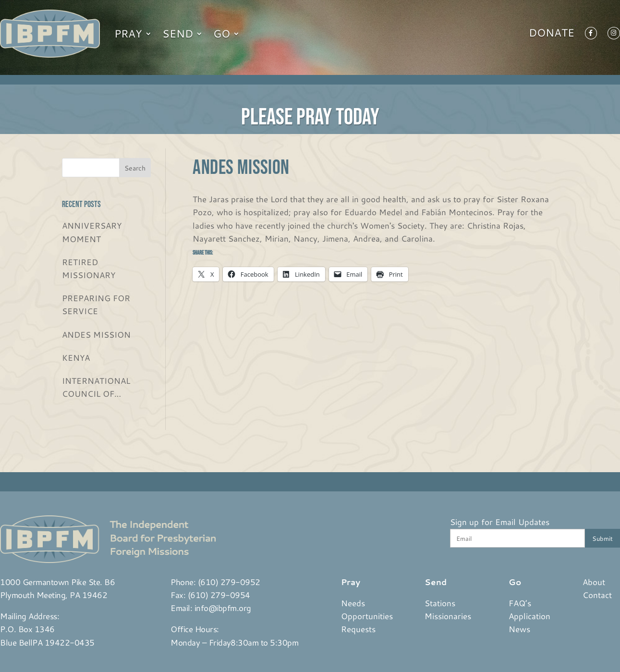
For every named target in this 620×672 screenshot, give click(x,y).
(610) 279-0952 (229, 582)
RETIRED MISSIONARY (89, 268)
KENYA (76, 357)
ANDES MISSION (96, 334)
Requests (358, 629)
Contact (597, 595)
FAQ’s (520, 603)
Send (178, 33)
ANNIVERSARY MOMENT (92, 232)
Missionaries (448, 616)
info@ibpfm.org (223, 608)
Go (222, 33)
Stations (440, 603)
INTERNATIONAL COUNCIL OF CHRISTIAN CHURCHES (96, 387)
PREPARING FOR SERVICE (96, 304)
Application (529, 616)
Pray (128, 33)
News (519, 629)
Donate (552, 35)
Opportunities (367, 616)
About (594, 582)
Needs (353, 603)
